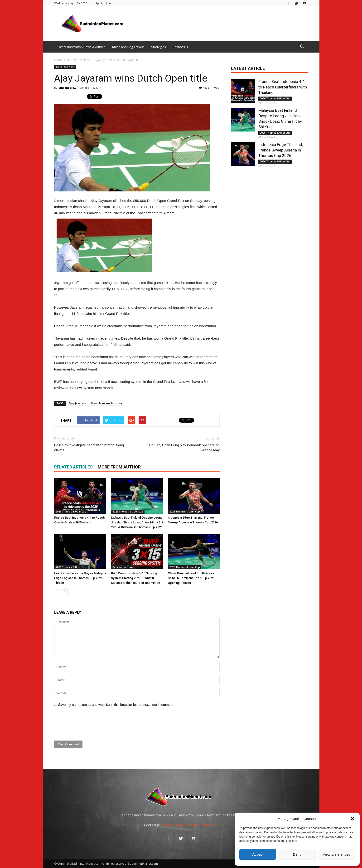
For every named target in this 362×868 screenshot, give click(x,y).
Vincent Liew (67, 88)
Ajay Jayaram (77, 403)
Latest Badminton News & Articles (82, 47)
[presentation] (90, 724)
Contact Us (180, 47)
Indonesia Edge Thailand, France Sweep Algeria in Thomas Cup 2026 (281, 150)
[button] (352, 819)
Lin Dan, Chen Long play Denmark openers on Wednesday (184, 448)
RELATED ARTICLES (73, 467)
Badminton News (65, 67)
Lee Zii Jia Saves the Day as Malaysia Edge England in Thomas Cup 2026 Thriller (80, 578)
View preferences (337, 854)
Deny (297, 854)
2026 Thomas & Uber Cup (71, 512)
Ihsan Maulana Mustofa (107, 403)
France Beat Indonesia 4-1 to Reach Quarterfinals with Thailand (283, 87)
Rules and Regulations (128, 47)
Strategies (159, 47)
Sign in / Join (103, 3)
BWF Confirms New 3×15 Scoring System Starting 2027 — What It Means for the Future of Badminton (135, 578)
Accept (258, 854)
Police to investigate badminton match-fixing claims (89, 448)
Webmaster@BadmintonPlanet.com (190, 825)
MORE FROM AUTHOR (119, 467)
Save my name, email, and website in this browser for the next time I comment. (116, 705)
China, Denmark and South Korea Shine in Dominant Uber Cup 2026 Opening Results (191, 578)
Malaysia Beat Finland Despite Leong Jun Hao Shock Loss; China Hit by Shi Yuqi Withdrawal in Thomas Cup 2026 (137, 522)
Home (58, 60)
